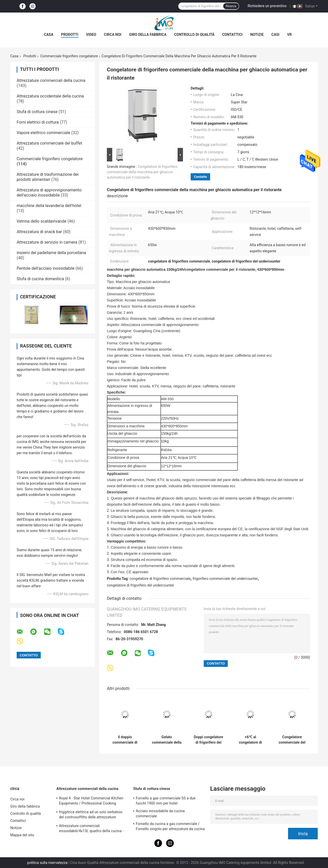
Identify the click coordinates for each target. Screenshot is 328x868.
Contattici (232, 35)
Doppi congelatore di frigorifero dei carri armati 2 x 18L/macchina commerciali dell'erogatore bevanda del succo (208, 740)
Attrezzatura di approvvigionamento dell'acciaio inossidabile (49, 193)
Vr (289, 35)
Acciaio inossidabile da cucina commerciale (160, 813)
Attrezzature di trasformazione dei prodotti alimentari (48, 177)
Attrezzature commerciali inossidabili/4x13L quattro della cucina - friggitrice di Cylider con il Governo (91, 829)
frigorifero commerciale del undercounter (225, 579)
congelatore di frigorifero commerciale (160, 579)
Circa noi (113, 35)
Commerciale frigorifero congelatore (69, 56)
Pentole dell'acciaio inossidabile (46, 268)
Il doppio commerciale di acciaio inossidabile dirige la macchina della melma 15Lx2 (125, 740)
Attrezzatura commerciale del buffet (49, 143)
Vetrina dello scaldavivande (42, 221)
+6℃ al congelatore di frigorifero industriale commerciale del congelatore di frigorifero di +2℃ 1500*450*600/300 (250, 740)
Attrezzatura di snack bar (39, 232)
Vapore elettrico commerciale (43, 133)
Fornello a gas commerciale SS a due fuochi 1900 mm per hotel (166, 801)
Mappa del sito (22, 835)
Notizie (257, 35)
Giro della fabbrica (148, 35)
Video (91, 35)
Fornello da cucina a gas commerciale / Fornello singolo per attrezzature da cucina (170, 826)
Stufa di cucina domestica (40, 279)
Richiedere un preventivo (267, 6)
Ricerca (231, 6)
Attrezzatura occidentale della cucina (50, 96)
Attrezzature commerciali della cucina (51, 80)
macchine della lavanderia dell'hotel (49, 206)
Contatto (200, 177)
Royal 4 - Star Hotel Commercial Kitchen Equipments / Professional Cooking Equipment (91, 801)
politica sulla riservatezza (47, 863)
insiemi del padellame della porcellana (51, 253)
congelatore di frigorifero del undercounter (140, 585)
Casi (275, 35)
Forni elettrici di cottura (38, 122)
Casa (49, 35)
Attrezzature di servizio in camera (47, 242)
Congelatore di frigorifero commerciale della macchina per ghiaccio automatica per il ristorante (142, 172)
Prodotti (70, 35)
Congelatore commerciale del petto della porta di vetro (292, 740)
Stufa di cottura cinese (37, 112)
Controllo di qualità (194, 35)
